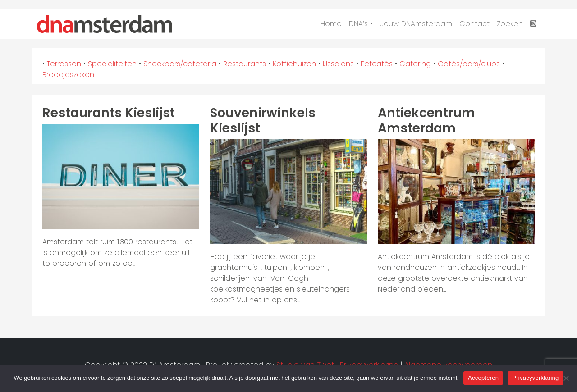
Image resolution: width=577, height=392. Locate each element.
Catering (415, 64)
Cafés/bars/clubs (469, 64)
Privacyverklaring (535, 378)
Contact (474, 24)
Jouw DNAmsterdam (416, 24)
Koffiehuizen (294, 64)
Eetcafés (377, 64)
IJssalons (338, 64)
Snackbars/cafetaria (180, 64)
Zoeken (510, 24)
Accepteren (483, 378)
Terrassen (64, 64)
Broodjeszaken (68, 75)
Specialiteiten (112, 64)
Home (331, 24)
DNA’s (358, 24)
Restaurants (245, 64)
